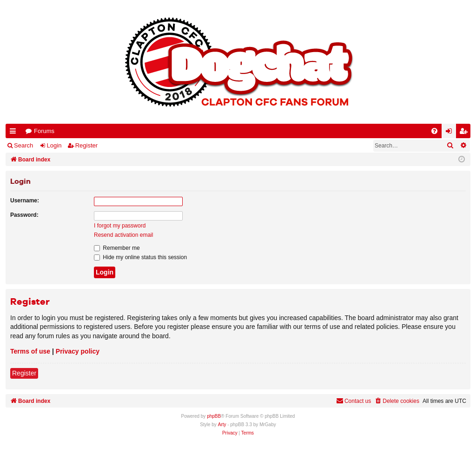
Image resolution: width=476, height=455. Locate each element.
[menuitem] (434, 131)
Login (54, 145)
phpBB (214, 416)
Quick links (15, 133)
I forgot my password (120, 226)
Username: (25, 201)
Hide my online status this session (140, 257)
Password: (24, 215)
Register (86, 145)
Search (23, 145)
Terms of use (30, 351)
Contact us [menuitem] (354, 401)
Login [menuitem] (451, 133)
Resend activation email (123, 235)
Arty (222, 425)
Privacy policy (78, 351)
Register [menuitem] (465, 133)
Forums (44, 131)
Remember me (117, 248)
